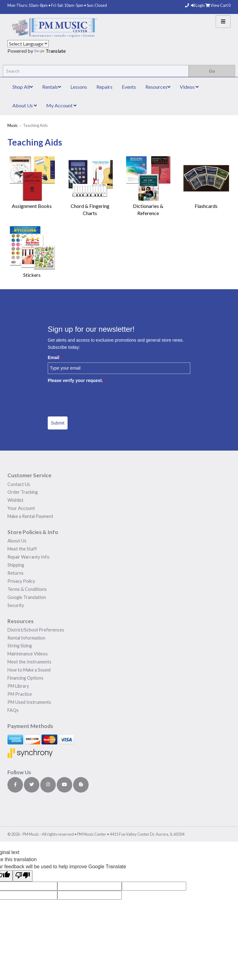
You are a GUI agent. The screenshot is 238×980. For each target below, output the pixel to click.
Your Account (21, 508)
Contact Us (19, 484)
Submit (58, 423)
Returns (15, 573)
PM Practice (20, 694)
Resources (158, 87)
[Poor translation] (23, 876)
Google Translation (27, 597)
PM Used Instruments (29, 702)
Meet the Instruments (29, 662)
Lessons (79, 87)
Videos (189, 87)
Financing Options (25, 678)
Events (129, 87)
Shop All (23, 87)
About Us (25, 105)
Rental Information (26, 638)
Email (55, 357)
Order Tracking (23, 492)
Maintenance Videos (28, 654)
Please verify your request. (77, 380)
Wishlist (15, 500)
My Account (61, 105)
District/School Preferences (36, 630)
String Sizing (20, 646)
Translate (50, 51)
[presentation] (95, 398)
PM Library (18, 686)
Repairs (104, 87)
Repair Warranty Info (29, 557)
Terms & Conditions (27, 589)
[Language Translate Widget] (28, 44)
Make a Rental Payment (30, 516)
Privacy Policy (21, 581)
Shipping (16, 565)
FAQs (13, 710)
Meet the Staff (22, 549)
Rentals (52, 87)
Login (198, 5)
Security (16, 605)
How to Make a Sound (29, 670)
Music (13, 125)
